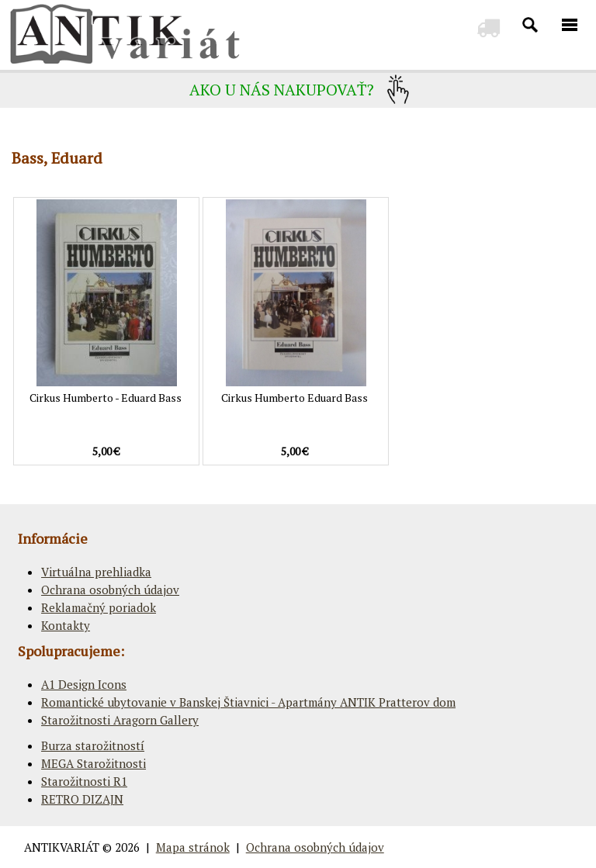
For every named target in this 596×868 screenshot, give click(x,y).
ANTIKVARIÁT (62, 847)
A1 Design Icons (84, 684)
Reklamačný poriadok (99, 607)
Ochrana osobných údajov (110, 590)
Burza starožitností (93, 745)
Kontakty (66, 625)
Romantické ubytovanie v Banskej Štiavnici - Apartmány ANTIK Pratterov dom (248, 702)
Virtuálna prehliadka (96, 572)
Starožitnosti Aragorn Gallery (120, 720)
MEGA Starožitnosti (94, 763)
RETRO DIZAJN (82, 799)
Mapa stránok (193, 847)
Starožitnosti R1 (84, 781)
